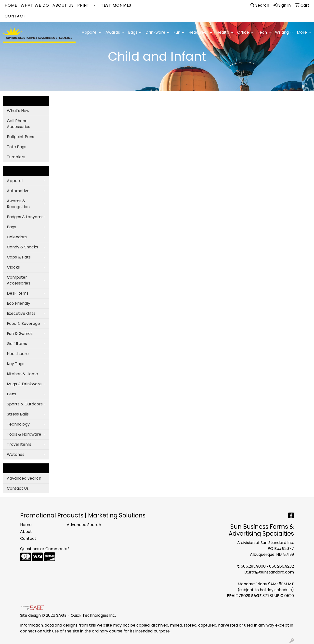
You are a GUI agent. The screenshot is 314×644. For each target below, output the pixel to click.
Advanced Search (24, 478)
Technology (18, 424)
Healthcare (18, 354)
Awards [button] (113, 32)
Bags (12, 227)
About (26, 532)
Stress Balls (18, 414)
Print (83, 5)
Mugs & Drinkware (24, 384)
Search (260, 5)
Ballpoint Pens (20, 137)
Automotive (18, 191)
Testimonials (116, 5)
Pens (12, 394)
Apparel (15, 181)
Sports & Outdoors (25, 404)
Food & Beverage (23, 323)
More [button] (302, 32)
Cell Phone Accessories (19, 124)
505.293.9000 (253, 566)
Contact (15, 16)
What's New (18, 111)
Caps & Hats (19, 257)
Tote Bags (17, 147)
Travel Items (19, 444)
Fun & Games (20, 334)
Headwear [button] (198, 32)
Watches (16, 454)
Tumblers (16, 157)
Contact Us (18, 488)
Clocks (13, 267)
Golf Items (17, 344)
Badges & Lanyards (25, 217)
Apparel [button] (90, 32)
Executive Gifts (21, 313)
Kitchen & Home (22, 374)
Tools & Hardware (24, 434)
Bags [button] (133, 32)
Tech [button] (262, 32)
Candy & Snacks (22, 247)
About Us (63, 5)
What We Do (35, 5)
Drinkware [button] (155, 32)
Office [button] (243, 32)
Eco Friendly (19, 303)
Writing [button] (282, 32)
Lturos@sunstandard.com (269, 572)
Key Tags (16, 364)
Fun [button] (177, 32)
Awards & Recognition (18, 204)
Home (11, 5)
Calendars (17, 237)
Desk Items (18, 293)
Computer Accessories (19, 280)
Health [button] (223, 32)
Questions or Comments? (45, 549)
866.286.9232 (281, 566)
